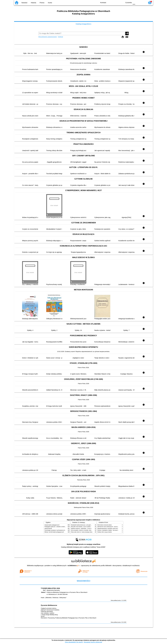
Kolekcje (60, 37)
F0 (134, 2)
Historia (33, 3)
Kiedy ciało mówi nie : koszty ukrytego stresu (82, 532)
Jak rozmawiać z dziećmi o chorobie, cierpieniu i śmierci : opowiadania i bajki (89, 530)
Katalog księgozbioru (83, 24)
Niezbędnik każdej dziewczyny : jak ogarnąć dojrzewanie (85, 525)
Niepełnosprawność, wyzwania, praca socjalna (109, 529)
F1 (138, 2)
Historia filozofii (48, 529)
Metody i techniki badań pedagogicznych (54, 532)
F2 (142, 2)
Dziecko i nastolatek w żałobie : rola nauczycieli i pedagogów (112, 530)
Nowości (24, 3)
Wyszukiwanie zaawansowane (48, 37)
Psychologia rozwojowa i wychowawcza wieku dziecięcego (59, 530)
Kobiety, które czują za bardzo (105, 532)
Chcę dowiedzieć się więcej (74, 642)
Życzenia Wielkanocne (49, 605)
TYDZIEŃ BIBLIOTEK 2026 (50, 588)
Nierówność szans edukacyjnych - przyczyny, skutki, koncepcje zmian (114, 527)
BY (122, 2)
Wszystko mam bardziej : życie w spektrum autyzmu (83, 527)
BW (113, 2)
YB (117, 2)
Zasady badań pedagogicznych (52, 525)
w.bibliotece (73, 566)
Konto (50, 3)
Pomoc (42, 3)
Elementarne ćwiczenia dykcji (105, 525)
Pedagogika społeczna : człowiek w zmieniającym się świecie (59, 527)
